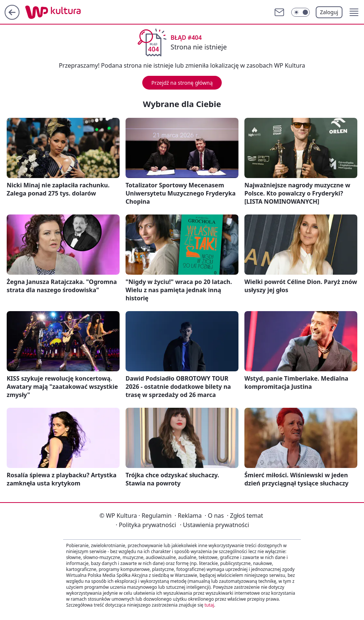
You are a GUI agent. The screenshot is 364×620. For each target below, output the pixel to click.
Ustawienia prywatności (214, 525)
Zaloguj (329, 12)
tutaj (209, 605)
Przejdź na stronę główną (182, 83)
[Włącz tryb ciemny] (300, 12)
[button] (354, 12)
